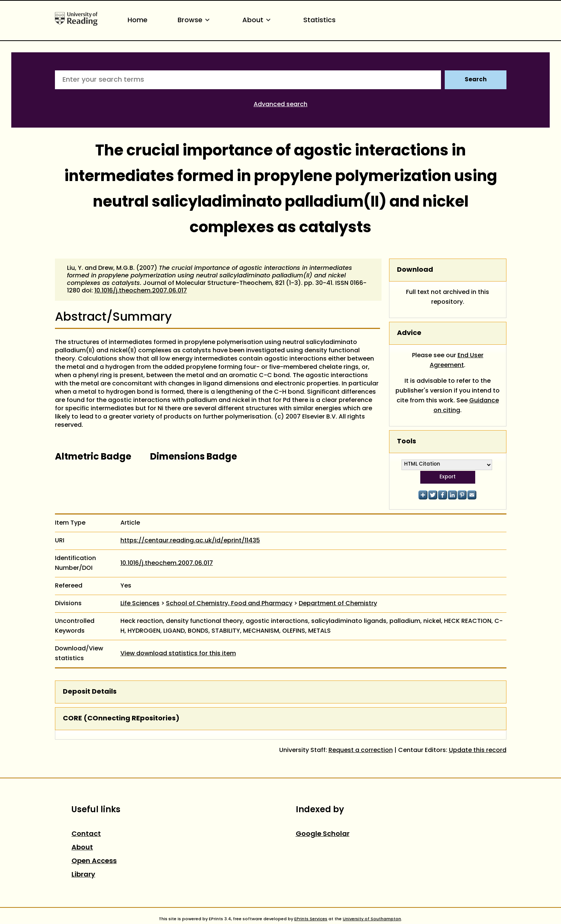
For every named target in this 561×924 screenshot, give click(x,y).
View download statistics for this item (178, 654)
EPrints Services (311, 919)
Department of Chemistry (338, 604)
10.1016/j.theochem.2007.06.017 (141, 291)
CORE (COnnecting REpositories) (121, 719)
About (258, 21)
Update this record (478, 750)
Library (83, 875)
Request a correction (361, 750)
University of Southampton (372, 919)
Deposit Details (90, 692)
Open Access (94, 861)
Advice (409, 333)
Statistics (319, 21)
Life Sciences (140, 604)
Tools (407, 442)
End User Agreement (457, 361)
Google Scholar (323, 834)
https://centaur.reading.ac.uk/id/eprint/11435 (190, 541)
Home (138, 21)
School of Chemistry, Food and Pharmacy (229, 604)
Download (415, 270)
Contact (86, 834)
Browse (195, 21)
